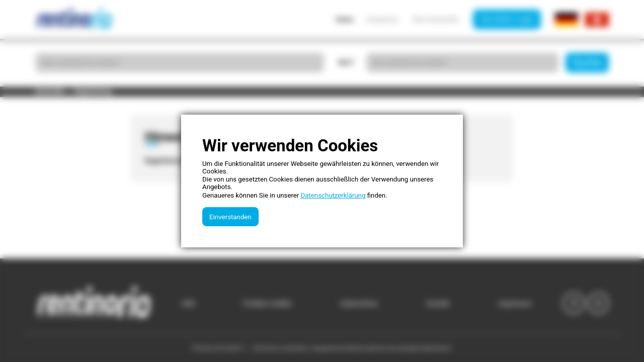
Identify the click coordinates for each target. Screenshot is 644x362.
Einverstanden (230, 217)
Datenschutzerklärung (333, 195)
